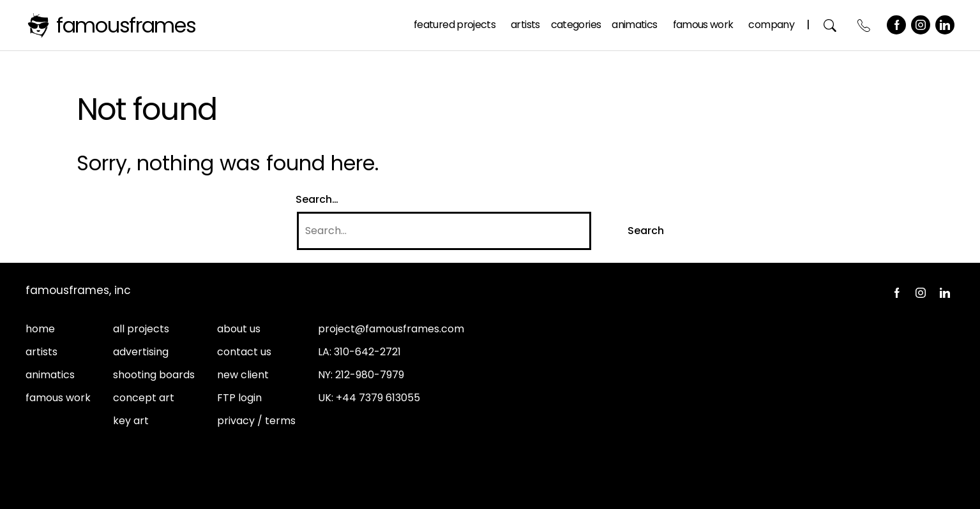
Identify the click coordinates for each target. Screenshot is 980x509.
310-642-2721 (367, 352)
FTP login (239, 398)
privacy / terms (256, 421)
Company (771, 25)
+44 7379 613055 (378, 398)
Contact (864, 25)
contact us (244, 352)
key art (131, 421)
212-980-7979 (370, 375)
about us (239, 329)
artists (41, 352)
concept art (144, 398)
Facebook (896, 25)
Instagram (921, 25)
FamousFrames (126, 25)
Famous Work (703, 25)
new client (243, 375)
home (40, 329)
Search (830, 25)
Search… (317, 199)
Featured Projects (455, 25)
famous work (58, 398)
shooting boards (154, 375)
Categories (576, 25)
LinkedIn (945, 25)
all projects (141, 329)
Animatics (634, 25)
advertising (141, 352)
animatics (50, 375)
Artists (525, 25)
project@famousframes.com (391, 329)
